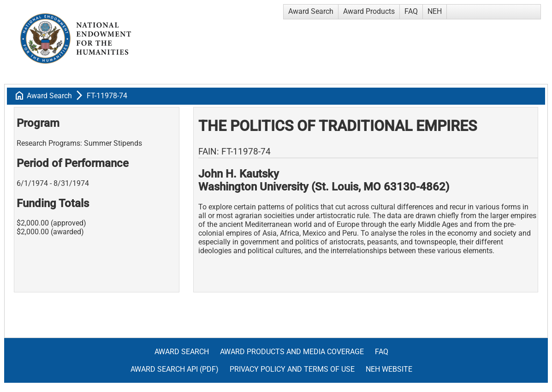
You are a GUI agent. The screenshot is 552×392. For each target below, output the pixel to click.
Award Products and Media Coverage (292, 352)
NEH (435, 11)
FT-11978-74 (107, 96)
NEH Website (389, 369)
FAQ (411, 11)
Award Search (311, 11)
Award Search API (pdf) (175, 369)
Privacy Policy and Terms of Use (292, 369)
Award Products (369, 11)
